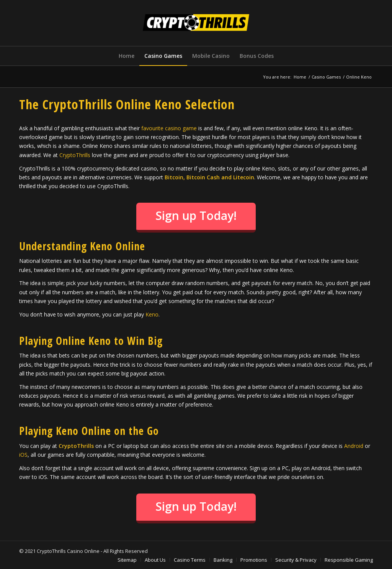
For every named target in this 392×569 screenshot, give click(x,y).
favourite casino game (169, 128)
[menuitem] (127, 56)
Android (354, 446)
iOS (23, 455)
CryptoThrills (75, 155)
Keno (152, 314)
